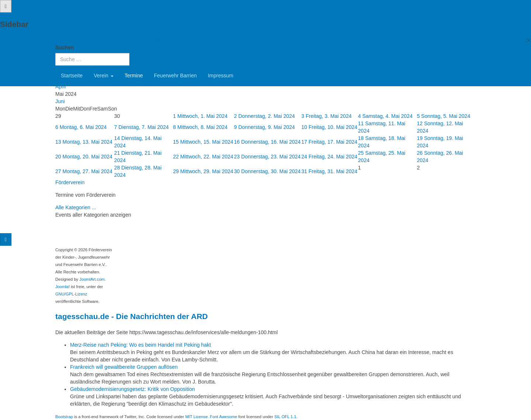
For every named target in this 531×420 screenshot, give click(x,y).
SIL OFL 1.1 (285, 417)
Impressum (220, 76)
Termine (134, 76)
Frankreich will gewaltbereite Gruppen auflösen (124, 367)
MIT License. (197, 417)
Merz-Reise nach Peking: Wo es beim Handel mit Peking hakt (140, 345)
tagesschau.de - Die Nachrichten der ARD (132, 316)
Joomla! (63, 287)
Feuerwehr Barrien (176, 76)
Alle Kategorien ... (76, 207)
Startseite (72, 76)
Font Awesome (223, 417)
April (60, 87)
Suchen (65, 48)
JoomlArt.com (92, 279)
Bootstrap (64, 417)
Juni (60, 101)
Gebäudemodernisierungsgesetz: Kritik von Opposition (133, 389)
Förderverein (70, 182)
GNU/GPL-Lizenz (71, 294)
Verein (104, 76)
